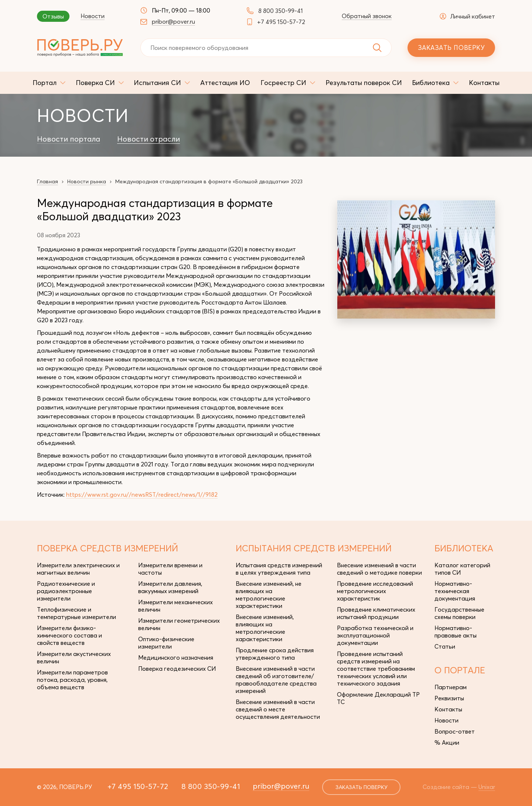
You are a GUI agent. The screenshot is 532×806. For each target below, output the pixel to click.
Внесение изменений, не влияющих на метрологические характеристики (269, 595)
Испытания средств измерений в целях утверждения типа (279, 569)
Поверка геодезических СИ (177, 669)
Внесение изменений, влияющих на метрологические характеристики (265, 628)
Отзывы (53, 16)
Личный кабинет (467, 16)
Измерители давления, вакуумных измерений (170, 587)
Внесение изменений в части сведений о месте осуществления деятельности (278, 709)
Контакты (448, 709)
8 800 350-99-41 (281, 11)
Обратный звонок (367, 16)
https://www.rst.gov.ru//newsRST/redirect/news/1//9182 (142, 494)
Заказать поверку (451, 47)
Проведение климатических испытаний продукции (376, 613)
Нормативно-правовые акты (456, 632)
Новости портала (69, 139)
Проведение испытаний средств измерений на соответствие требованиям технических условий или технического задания (376, 669)
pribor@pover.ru (173, 21)
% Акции (447, 742)
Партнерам (451, 687)
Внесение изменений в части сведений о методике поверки (379, 569)
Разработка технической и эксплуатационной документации (375, 635)
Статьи (445, 646)
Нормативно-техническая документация (455, 591)
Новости (93, 16)
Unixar (487, 787)
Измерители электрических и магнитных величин (78, 569)
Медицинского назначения (176, 657)
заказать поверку (362, 787)
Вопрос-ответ (455, 731)
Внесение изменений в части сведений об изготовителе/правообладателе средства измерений (276, 680)
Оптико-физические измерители (166, 643)
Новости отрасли (149, 139)
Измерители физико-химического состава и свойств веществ (69, 635)
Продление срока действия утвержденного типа (275, 654)
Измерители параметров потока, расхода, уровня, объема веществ (72, 680)
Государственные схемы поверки (459, 613)
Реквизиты (449, 698)
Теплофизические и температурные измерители (76, 613)
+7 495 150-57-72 (281, 22)
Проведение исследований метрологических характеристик (375, 591)
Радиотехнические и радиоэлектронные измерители (66, 591)
